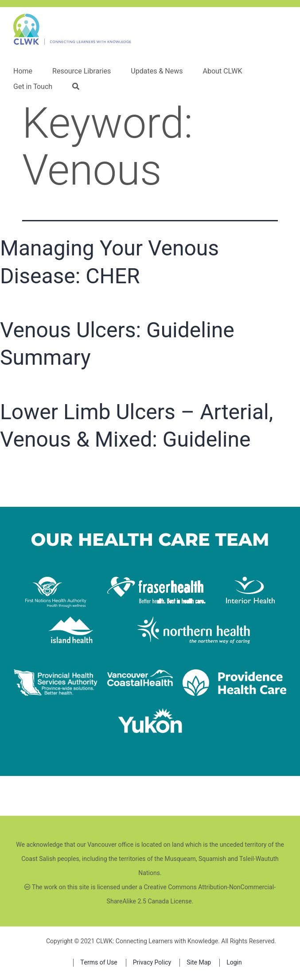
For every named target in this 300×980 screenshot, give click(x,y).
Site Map (199, 963)
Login (234, 963)
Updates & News (157, 71)
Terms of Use (99, 963)
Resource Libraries (82, 71)
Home (23, 71)
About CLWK (222, 71)
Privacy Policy (152, 963)
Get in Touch (33, 87)
